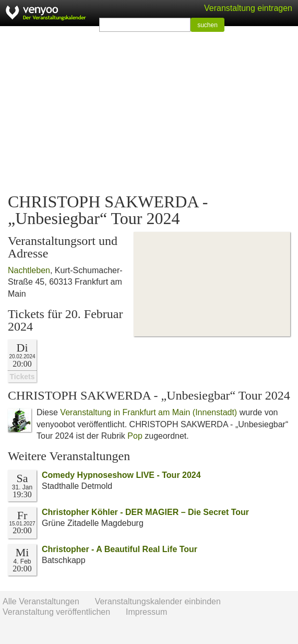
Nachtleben (29, 270)
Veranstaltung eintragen (248, 8)
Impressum (146, 612)
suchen (207, 25)
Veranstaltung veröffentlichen (56, 612)
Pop (135, 436)
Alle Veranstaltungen (41, 601)
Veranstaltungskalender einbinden (158, 601)
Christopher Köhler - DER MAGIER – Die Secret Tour (145, 512)
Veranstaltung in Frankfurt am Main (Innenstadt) (148, 412)
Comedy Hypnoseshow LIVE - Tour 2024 (121, 475)
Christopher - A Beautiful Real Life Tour (120, 549)
